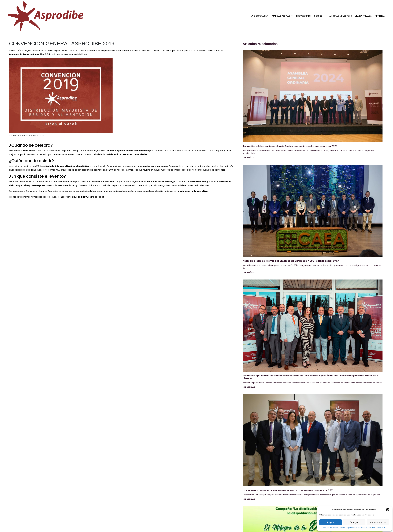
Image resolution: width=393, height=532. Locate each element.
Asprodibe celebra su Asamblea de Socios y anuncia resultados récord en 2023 (290, 146)
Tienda (380, 16)
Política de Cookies (331, 528)
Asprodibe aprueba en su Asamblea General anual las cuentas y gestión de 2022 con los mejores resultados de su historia (311, 377)
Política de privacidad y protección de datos (357, 528)
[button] (388, 510)
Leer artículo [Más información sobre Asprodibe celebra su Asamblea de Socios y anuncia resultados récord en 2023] (249, 158)
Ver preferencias (378, 522)
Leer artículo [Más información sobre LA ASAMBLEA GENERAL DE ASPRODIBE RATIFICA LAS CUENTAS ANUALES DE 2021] (249, 499)
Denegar (354, 522)
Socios (320, 16)
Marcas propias (282, 16)
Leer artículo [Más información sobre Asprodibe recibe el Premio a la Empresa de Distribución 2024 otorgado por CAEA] (249, 272)
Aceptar (331, 522)
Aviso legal (381, 528)
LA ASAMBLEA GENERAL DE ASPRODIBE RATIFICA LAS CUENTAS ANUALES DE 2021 (288, 490)
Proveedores (303, 16)
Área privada (363, 16)
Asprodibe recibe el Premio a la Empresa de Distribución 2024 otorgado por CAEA (291, 261)
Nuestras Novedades (340, 16)
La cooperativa (260, 16)
